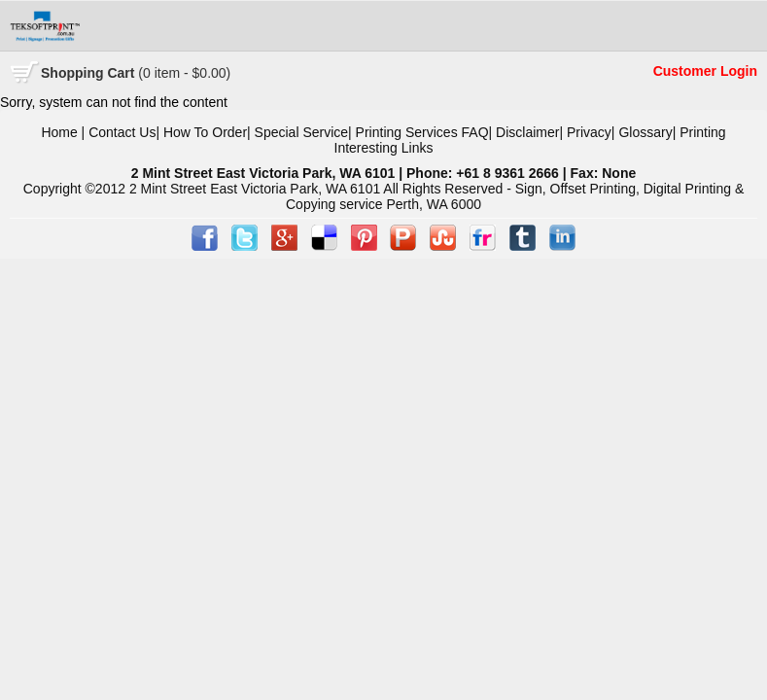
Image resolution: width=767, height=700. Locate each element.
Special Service (302, 132)
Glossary (645, 132)
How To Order (205, 132)
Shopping (74, 73)
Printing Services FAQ (422, 132)
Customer (687, 71)
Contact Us (122, 132)
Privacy (589, 132)
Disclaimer (527, 132)
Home (59, 132)
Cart (136, 73)
